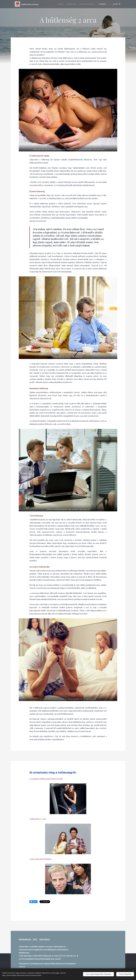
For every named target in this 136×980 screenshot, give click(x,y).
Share (33, 902)
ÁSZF (35, 939)
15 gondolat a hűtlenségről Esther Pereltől (46, 779)
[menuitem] (64, 4)
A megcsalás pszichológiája (40, 859)
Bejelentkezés (25, 939)
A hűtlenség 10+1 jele (38, 819)
